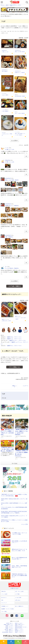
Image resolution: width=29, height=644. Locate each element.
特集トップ (15, 386)
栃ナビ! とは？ (15, 588)
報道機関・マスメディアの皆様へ (8, 609)
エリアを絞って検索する (15, 286)
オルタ (3, 132)
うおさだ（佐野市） (5, 95)
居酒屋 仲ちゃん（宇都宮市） (20, 73)
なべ (6, 267)
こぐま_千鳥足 (4, 110)
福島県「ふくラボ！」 (10, 626)
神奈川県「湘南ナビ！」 (9, 630)
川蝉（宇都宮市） (5, 71)
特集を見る (25, 642)
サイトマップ (4, 603)
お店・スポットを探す (4, 642)
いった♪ (7, 148)
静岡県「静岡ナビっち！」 (9, 625)
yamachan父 (17, 50)
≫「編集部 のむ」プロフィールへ (13, 337)
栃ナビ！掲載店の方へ (19, 606)
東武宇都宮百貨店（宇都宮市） (20, 96)
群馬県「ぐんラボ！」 (10, 628)
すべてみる (15, 463)
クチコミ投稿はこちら (15, 367)
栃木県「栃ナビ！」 (10, 623)
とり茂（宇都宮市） (5, 111)
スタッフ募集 (4, 611)
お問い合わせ (18, 600)
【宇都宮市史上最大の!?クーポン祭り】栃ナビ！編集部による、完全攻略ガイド (7, 449)
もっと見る (25, 524)
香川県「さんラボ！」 (19, 628)
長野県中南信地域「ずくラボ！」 (21, 627)
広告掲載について (5, 606)
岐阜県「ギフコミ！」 (10, 627)
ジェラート (26, 386)
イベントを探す (11, 642)
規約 (2, 600)
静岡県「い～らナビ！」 (20, 630)
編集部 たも (17, 316)
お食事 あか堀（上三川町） (7, 321)
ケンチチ (3, 94)
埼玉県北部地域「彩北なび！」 (8, 632)
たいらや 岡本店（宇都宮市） (12, 268)
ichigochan (4, 50)
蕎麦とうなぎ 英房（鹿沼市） (20, 52)
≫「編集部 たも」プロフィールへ (13, 339)
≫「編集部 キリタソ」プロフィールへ (17, 340)
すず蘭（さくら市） (5, 52)
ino (16, 112)
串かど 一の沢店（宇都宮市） (20, 113)
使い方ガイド (4, 598)
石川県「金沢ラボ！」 (10, 631)
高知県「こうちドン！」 (20, 632)
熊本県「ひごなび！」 (19, 623)
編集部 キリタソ (5, 319)
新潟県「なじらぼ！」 (19, 626)
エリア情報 (18, 642)
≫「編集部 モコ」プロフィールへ (13, 346)
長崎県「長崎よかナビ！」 (20, 625)
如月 (16, 95)
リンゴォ (17, 132)
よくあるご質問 (18, 598)
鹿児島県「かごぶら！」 (20, 631)
